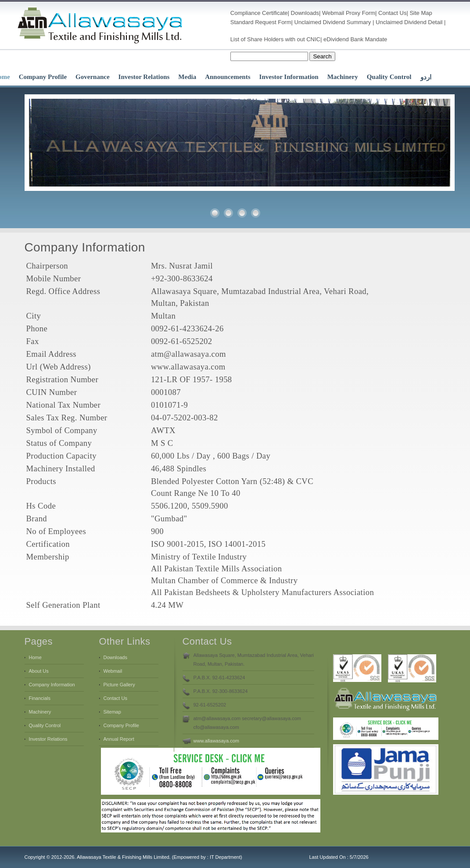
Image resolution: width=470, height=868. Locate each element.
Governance (92, 77)
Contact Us (392, 13)
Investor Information (289, 77)
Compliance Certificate (259, 13)
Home (35, 657)
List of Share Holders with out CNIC (275, 39)
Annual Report (119, 739)
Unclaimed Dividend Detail (409, 22)
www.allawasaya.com (217, 741)
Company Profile (43, 77)
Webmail (333, 13)
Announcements (228, 77)
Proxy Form (361, 13)
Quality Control (389, 77)
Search (322, 56)
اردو (426, 77)
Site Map (421, 13)
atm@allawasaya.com (188, 354)
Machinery (343, 77)
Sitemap (112, 712)
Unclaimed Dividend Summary (333, 22)
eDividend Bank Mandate (355, 39)
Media (187, 77)
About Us (39, 671)
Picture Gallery (119, 685)
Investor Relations (144, 77)
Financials (40, 698)
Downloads (305, 13)
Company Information (52, 685)
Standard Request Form (261, 22)
